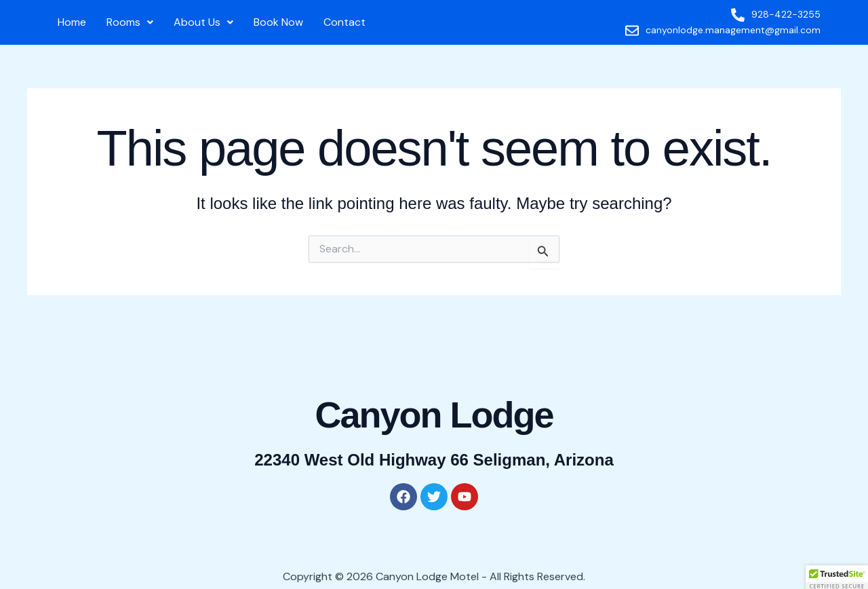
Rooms (130, 22)
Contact (344, 22)
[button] (130, 22)
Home (72, 22)
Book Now (278, 22)
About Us (203, 22)
